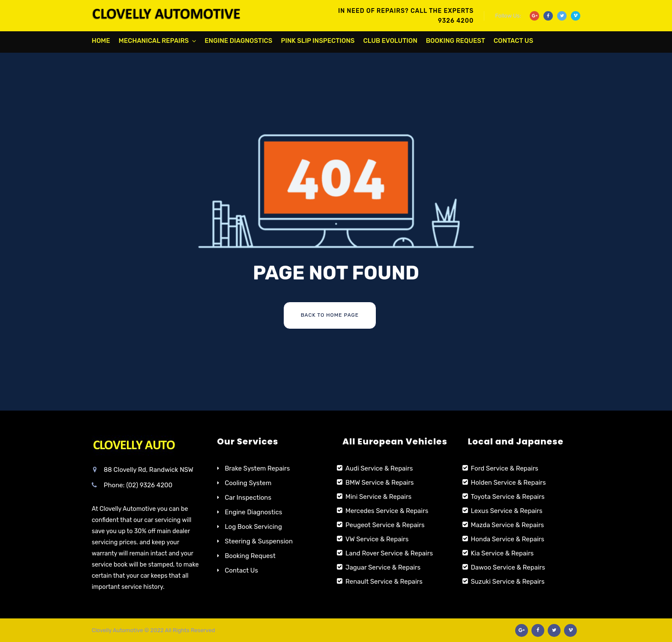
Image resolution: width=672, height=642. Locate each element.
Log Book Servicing (253, 527)
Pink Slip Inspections (318, 41)
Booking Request (456, 41)
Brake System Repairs (258, 468)
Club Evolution (390, 41)
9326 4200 (456, 21)
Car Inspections (248, 498)
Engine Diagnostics (239, 41)
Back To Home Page (330, 315)
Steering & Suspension (259, 541)
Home (101, 41)
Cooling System (248, 483)
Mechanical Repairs (154, 41)
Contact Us (513, 41)
